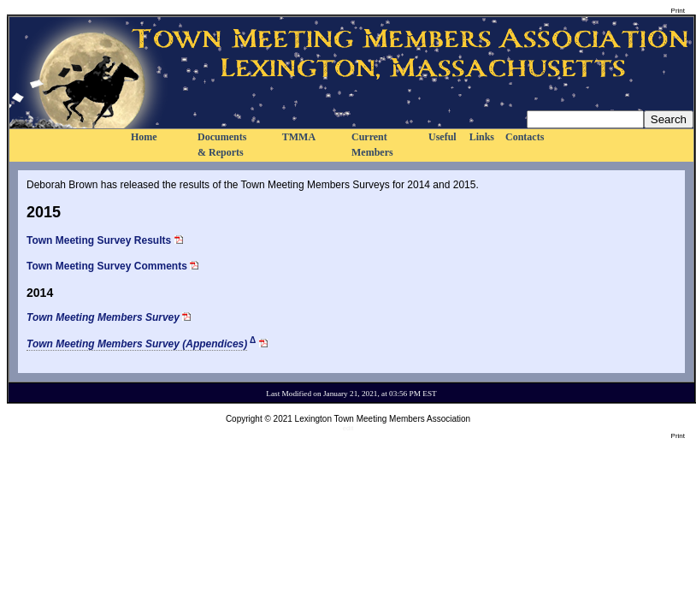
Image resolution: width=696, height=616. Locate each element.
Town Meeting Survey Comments (107, 266)
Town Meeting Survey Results (99, 240)
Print (678, 11)
